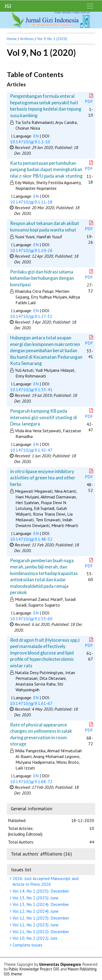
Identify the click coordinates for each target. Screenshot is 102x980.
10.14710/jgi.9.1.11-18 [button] (31, 202)
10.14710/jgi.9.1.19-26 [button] (31, 250)
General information (32, 809)
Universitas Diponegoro (60, 964)
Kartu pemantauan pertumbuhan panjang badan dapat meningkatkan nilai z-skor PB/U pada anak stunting (46, 169)
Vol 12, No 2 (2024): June (35, 911)
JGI (8, 6)
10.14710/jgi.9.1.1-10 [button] (30, 142)
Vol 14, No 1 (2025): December (40, 891)
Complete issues (27, 945)
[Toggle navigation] (90, 6)
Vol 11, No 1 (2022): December (40, 932)
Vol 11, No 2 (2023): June (35, 925)
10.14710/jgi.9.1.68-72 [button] (31, 781)
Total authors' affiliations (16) (41, 854)
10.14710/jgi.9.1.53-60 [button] (31, 619)
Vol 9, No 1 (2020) (52, 39)
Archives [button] (27, 39)
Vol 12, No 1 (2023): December (40, 918)
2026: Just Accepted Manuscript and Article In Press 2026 (45, 881)
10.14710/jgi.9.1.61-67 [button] (31, 703)
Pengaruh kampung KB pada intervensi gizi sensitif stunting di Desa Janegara (44, 417)
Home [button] (12, 39)
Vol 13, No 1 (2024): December (40, 904)
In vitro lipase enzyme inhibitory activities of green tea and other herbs (43, 478)
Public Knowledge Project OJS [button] (34, 969)
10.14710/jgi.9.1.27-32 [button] (31, 316)
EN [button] (36, 136)
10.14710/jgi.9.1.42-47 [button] (31, 450)
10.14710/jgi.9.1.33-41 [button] (31, 389)
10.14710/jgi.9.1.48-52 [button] (31, 539)
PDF (89, 99)
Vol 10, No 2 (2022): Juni (34, 938)
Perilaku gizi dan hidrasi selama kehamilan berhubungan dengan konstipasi (42, 278)
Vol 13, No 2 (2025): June (35, 898)
